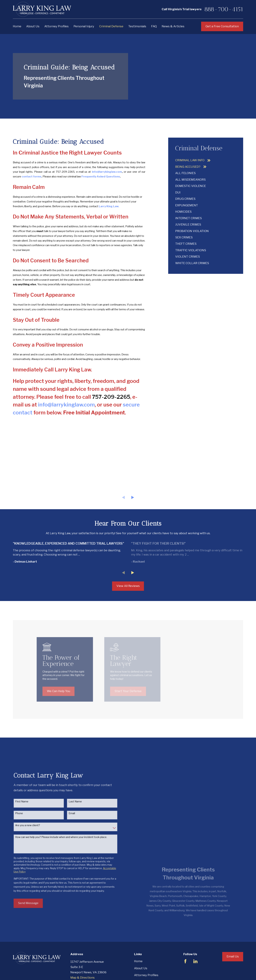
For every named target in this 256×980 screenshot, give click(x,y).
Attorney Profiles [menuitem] (56, 26)
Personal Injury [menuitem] (84, 26)
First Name (26, 787)
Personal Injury (144, 953)
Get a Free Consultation (222, 26)
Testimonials (143, 966)
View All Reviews (128, 586)
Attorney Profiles (146, 945)
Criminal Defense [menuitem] (111, 26)
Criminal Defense (146, 959)
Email (76, 799)
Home (138, 932)
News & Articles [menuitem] (173, 26)
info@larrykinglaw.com (66, 405)
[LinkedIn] (195, 932)
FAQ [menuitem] (154, 26)
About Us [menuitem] (33, 26)
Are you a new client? (32, 810)
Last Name (80, 787)
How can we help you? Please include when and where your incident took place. (65, 822)
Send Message (33, 888)
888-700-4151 (224, 9)
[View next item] (133, 497)
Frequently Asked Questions (101, 177)
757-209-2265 (65, 172)
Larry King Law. (109, 206)
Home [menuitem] (17, 26)
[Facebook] (185, 932)
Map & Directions (83, 948)
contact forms (31, 177)
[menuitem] (206, 160)
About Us (141, 939)
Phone (23, 799)
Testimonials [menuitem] (137, 26)
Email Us (233, 927)
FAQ (137, 973)
